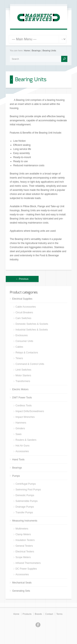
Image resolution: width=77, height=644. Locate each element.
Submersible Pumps (27, 501)
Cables (19, 347)
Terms (59, 614)
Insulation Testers (25, 540)
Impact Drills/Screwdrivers (30, 411)
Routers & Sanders (26, 440)
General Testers (24, 546)
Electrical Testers (25, 552)
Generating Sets (21, 591)
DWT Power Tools (22, 398)
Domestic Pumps (25, 495)
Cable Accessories (26, 307)
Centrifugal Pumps (26, 484)
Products (27, 614)
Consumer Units (24, 341)
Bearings (36, 51)
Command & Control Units (30, 364)
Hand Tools (18, 460)
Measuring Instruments (25, 521)
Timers (19, 358)
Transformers (23, 381)
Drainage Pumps (25, 507)
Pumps (16, 476)
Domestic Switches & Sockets (32, 324)
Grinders (20, 428)
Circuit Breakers (24, 312)
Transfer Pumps (24, 513)
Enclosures (22, 335)
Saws (19, 434)
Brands (38, 614)
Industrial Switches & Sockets (32, 330)
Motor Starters (23, 375)
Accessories (22, 451)
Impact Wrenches (25, 417)
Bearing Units (49, 51)
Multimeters (22, 529)
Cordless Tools (24, 406)
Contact (49, 614)
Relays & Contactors (27, 353)
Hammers (21, 423)
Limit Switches (24, 370)
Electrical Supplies (22, 299)
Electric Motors (20, 389)
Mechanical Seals (22, 583)
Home (27, 51)
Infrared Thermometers (28, 563)
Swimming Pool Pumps (28, 490)
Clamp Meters (23, 534)
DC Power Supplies (26, 569)
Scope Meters (23, 557)
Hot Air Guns (23, 446)
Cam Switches (24, 318)
